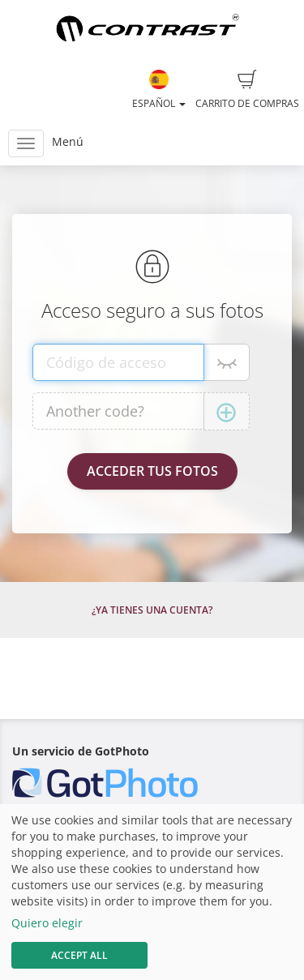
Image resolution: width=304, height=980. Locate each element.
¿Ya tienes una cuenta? (152, 610)
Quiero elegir (47, 923)
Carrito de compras (247, 90)
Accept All (79, 955)
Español (159, 90)
